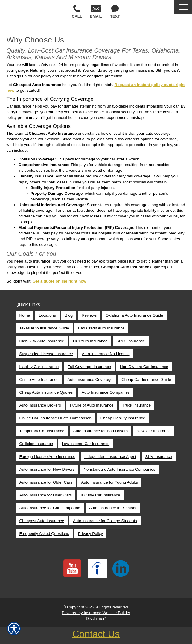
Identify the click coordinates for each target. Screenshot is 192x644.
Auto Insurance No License (106, 354)
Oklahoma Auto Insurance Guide (134, 315)
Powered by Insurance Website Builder (96, 613)
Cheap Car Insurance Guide (146, 379)
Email (96, 12)
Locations (47, 315)
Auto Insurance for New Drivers (47, 469)
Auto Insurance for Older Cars (46, 482)
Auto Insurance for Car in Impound (50, 508)
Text (115, 12)
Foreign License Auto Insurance (47, 457)
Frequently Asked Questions (44, 534)
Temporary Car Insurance (42, 431)
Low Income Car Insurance (86, 444)
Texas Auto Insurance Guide (44, 328)
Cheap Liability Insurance (123, 418)
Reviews (89, 315)
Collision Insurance (36, 444)
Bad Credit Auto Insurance (101, 328)
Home (25, 315)
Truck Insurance (137, 405)
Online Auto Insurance (39, 379)
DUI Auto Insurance (90, 341)
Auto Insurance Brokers (40, 405)
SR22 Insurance (131, 341)
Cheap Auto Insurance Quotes (46, 392)
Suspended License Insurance (46, 354)
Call (77, 12)
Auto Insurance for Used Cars (46, 495)
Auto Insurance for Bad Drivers (100, 431)
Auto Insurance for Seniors (113, 508)
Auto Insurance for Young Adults (109, 482)
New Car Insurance (154, 431)
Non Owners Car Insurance (144, 367)
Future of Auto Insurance (92, 405)
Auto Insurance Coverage (90, 379)
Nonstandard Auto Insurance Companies (119, 469)
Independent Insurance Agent (110, 457)
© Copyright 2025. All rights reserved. (96, 607)
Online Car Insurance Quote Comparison (56, 418)
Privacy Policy (90, 534)
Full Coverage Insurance (89, 367)
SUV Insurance (159, 457)
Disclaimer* (96, 618)
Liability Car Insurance (39, 367)
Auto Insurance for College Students (105, 521)
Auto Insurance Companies (106, 392)
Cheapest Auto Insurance (42, 521)
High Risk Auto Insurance (42, 341)
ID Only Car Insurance (100, 495)
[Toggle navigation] (183, 7)
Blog (69, 315)
